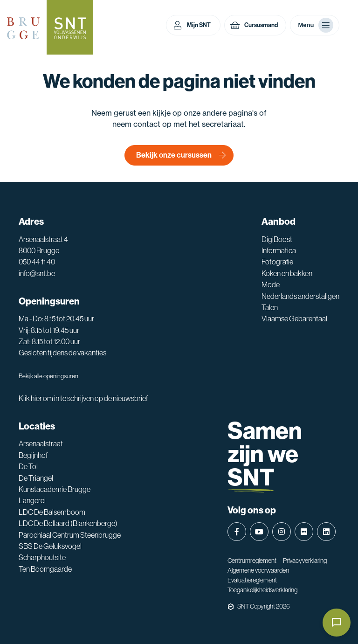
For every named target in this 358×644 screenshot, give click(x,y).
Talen (270, 307)
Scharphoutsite (42, 557)
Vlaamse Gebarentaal (294, 319)
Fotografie (277, 262)
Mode (271, 284)
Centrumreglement (252, 561)
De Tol (28, 466)
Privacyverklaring (305, 561)
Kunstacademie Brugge (55, 489)
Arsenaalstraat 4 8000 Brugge (43, 245)
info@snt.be (37, 273)
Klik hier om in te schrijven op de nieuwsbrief (83, 398)
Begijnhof (33, 455)
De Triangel (36, 478)
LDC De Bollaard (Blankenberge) (68, 523)
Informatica (279, 250)
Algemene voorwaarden (258, 570)
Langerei (32, 500)
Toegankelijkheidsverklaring (262, 590)
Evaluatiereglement (252, 580)
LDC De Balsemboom (52, 512)
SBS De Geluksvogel (50, 546)
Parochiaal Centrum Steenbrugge (70, 535)
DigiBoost (277, 239)
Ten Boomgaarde (45, 569)
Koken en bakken (287, 273)
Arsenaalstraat (41, 443)
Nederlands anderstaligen (300, 296)
